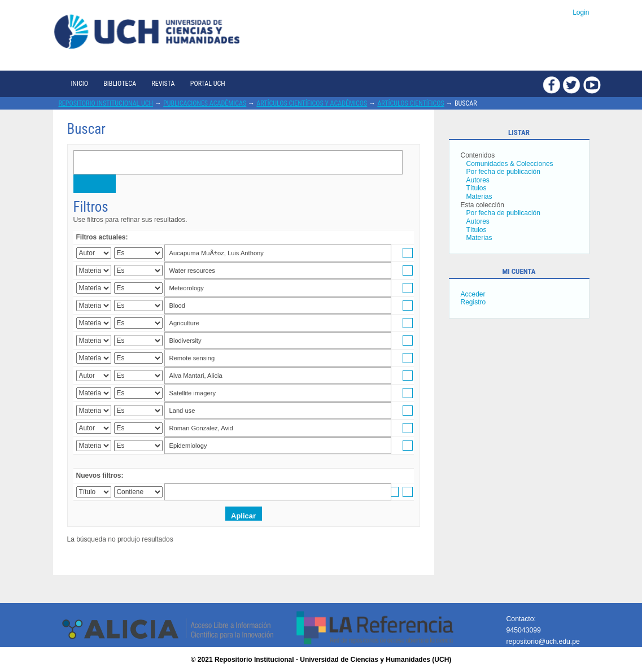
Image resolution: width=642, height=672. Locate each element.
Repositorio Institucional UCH (106, 103)
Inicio (80, 84)
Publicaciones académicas (205, 103)
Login (581, 12)
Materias (479, 197)
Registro (473, 302)
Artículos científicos (410, 103)
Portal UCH (208, 84)
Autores (478, 180)
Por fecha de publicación (503, 172)
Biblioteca (120, 84)
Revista (163, 84)
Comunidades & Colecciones (510, 164)
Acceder (473, 294)
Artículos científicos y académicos (312, 103)
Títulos (477, 188)
